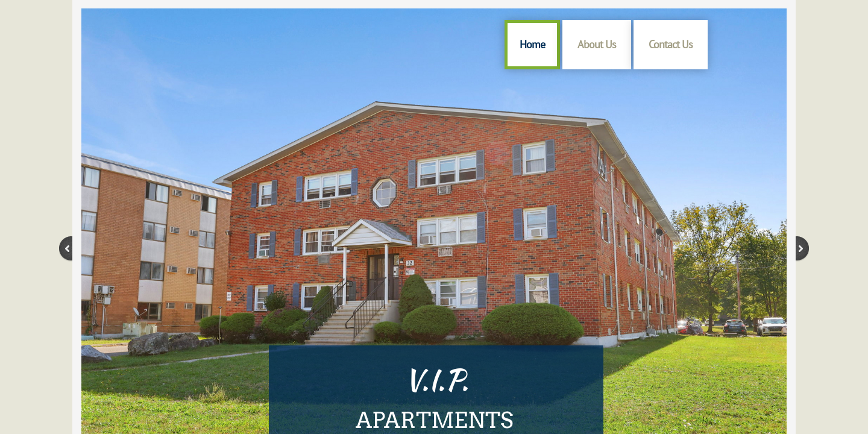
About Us (597, 44)
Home (532, 44)
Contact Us (671, 44)
